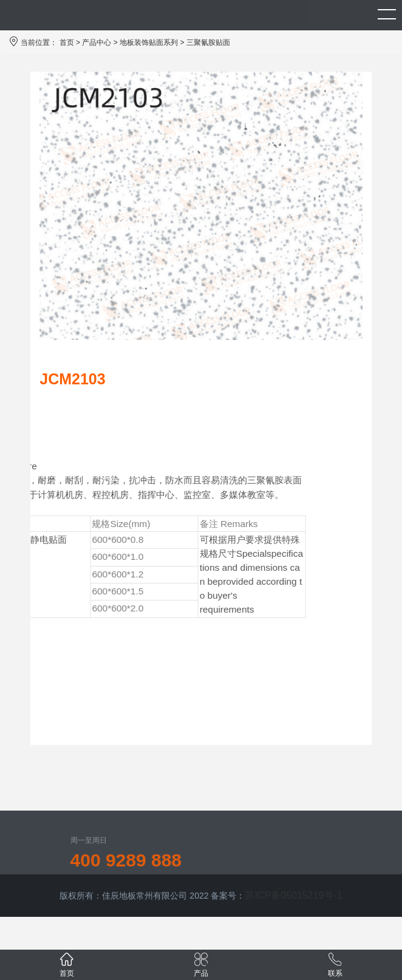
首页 (67, 43)
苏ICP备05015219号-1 (293, 895)
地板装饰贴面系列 (149, 43)
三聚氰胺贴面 (208, 43)
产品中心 (97, 43)
